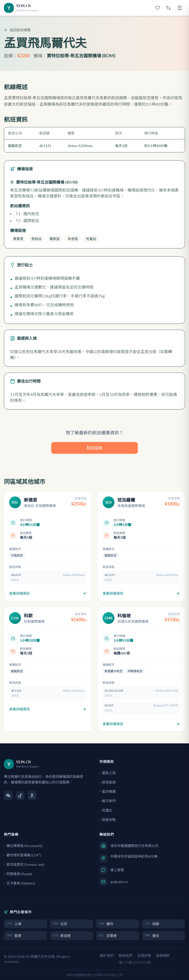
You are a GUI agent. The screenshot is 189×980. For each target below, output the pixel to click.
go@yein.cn (119, 882)
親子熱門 (108, 801)
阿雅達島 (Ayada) (18, 874)
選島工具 (108, 773)
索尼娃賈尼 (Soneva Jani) (24, 864)
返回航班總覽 (17, 30)
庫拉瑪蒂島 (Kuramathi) (23, 846)
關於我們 (107, 955)
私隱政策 (144, 955)
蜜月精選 (108, 792)
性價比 (106, 810)
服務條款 (163, 955)
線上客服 (117, 870)
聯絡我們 (126, 955)
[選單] (180, 8)
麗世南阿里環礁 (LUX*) (23, 855)
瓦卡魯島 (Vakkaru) (20, 883)
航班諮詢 (94, 448)
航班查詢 (108, 782)
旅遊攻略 (108, 820)
